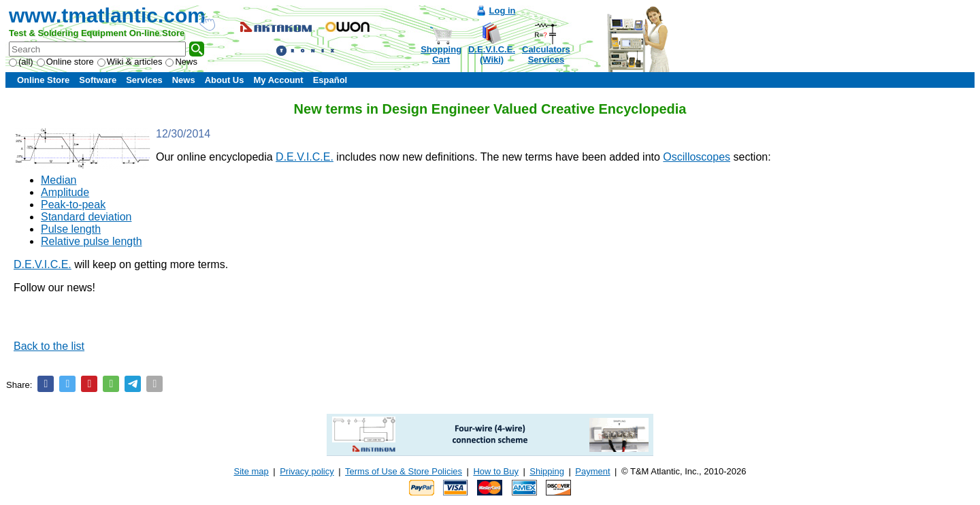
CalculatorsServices (546, 54)
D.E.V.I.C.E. (305, 157)
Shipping (547, 471)
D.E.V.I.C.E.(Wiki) (492, 54)
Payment (592, 471)
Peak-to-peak (73, 205)
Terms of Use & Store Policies (404, 471)
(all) (21, 62)
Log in (503, 11)
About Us (225, 80)
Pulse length (71, 229)
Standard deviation (86, 217)
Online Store (43, 80)
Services (144, 80)
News (181, 62)
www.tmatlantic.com (107, 15)
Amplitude (65, 192)
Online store (65, 62)
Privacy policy (307, 471)
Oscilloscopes (697, 157)
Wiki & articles (130, 62)
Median (59, 180)
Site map (251, 471)
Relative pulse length (92, 241)
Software (98, 80)
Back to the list (49, 346)
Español (330, 80)
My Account (278, 80)
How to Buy (495, 471)
